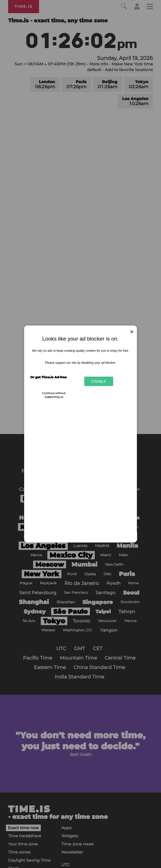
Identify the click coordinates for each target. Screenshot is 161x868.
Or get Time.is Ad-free (48, 377)
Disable (99, 381)
